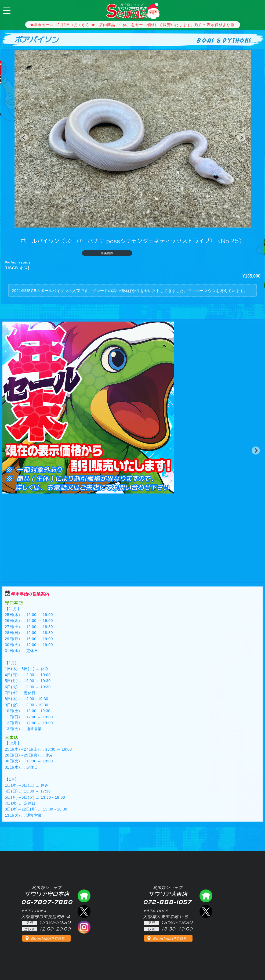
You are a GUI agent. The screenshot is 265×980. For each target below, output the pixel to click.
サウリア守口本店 (132, 7)
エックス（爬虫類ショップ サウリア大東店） (206, 911)
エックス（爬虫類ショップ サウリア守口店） (84, 911)
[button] (24, 138)
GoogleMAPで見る (48, 939)
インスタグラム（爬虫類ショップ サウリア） (84, 927)
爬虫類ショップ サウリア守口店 (84, 896)
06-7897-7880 (256, 10)
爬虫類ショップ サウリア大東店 (206, 896)
